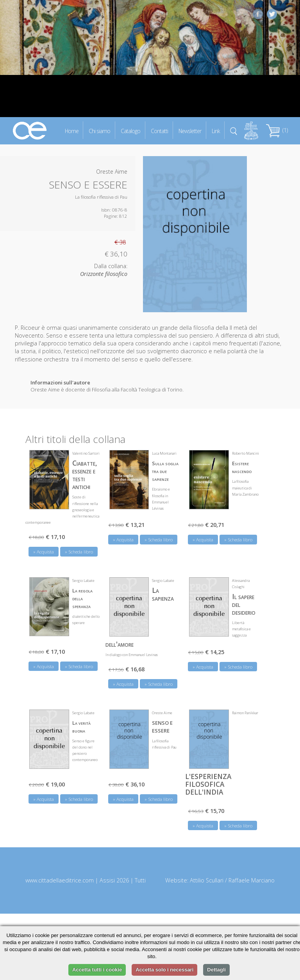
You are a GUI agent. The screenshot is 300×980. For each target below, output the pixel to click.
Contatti (159, 131)
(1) (277, 130)
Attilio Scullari (207, 880)
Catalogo (130, 131)
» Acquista (44, 552)
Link (216, 131)
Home (72, 131)
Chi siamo (99, 131)
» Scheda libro (79, 552)
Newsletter (190, 131)
